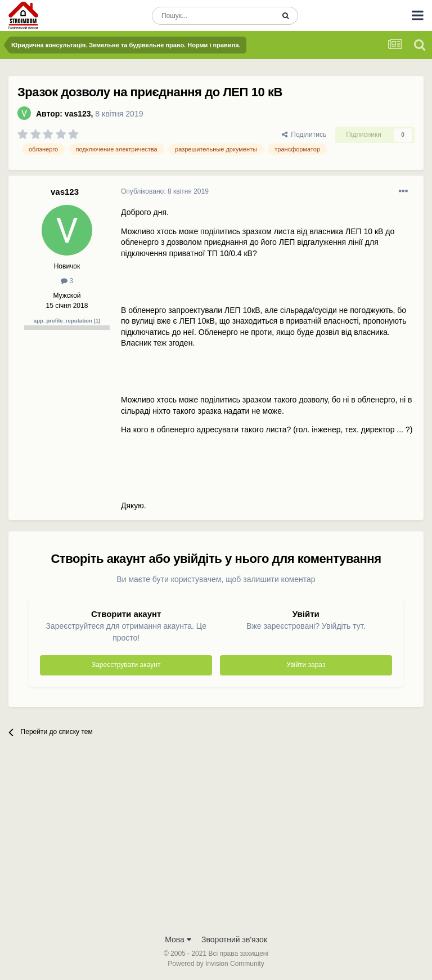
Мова (178, 939)
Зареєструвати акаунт (126, 665)
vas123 (78, 114)
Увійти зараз (306, 665)
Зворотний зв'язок (234, 939)
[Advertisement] (216, 844)
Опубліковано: (165, 191)
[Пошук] (213, 16)
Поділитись (304, 135)
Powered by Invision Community (216, 964)
